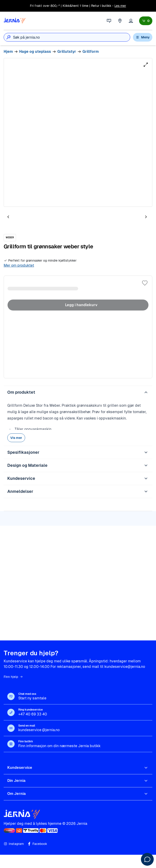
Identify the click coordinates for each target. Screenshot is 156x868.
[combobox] (71, 37)
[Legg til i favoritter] (145, 283)
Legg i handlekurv (78, 305)
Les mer (120, 6)
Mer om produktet (19, 265)
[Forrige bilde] (8, 217)
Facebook (37, 844)
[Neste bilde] (146, 217)
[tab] (22, 218)
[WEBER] (10, 238)
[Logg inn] (131, 21)
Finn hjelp (13, 677)
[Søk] (8, 37)
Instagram (14, 844)
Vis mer (16, 438)
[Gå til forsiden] (15, 21)
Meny (143, 37)
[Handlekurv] (146, 21)
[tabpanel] (78, 132)
